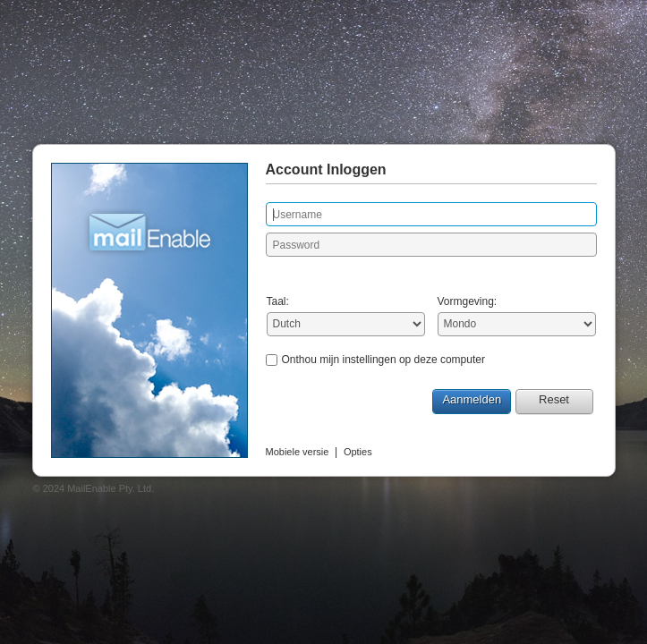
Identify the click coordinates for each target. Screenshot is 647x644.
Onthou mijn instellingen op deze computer (383, 360)
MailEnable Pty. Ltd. (111, 488)
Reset (554, 399)
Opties (358, 452)
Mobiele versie (298, 452)
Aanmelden (472, 399)
